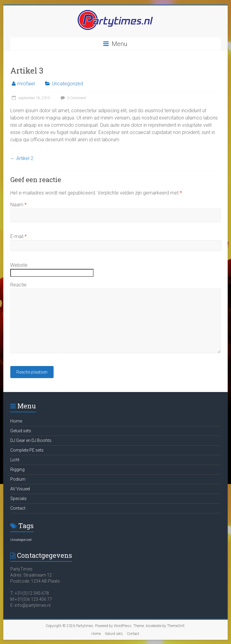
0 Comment (73, 98)
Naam (18, 205)
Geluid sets (21, 431)
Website (19, 265)
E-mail (18, 236)
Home (16, 421)
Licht (15, 460)
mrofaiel (26, 84)
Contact (18, 508)
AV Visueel (20, 489)
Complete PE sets (27, 450)
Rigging (17, 469)
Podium (18, 479)
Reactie (18, 285)
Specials (18, 499)
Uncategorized (67, 84)
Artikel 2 (22, 158)
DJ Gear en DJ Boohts (31, 440)
